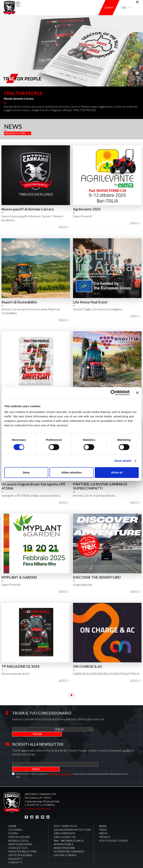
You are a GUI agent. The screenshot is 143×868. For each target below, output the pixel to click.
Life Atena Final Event (90, 302)
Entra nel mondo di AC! (16, 674)
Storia (13, 824)
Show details (123, 461)
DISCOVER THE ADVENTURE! (97, 577)
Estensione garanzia (69, 842)
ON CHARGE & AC (88, 666)
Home (12, 817)
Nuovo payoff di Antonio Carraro (28, 209)
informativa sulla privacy (61, 765)
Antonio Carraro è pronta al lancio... (95, 496)
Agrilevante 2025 (87, 209)
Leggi (64, 227)
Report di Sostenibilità (19, 302)
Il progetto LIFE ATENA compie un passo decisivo (31, 496)
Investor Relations (23, 842)
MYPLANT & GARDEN (19, 577)
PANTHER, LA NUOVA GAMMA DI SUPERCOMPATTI (100, 486)
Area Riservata (65, 824)
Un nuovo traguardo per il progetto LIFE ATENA (33, 486)
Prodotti (15, 850)
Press (103, 820)
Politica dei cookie (114, 831)
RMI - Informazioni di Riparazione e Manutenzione (69, 835)
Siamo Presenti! (83, 216)
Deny (26, 472)
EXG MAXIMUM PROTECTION (72, 820)
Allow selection (71, 472)
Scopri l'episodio (83, 585)
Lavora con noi (65, 846)
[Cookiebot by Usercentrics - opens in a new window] (113, 393)
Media (103, 824)
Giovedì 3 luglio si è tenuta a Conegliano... (98, 309)
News (103, 817)
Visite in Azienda (20, 846)
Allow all (117, 472)
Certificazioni (19, 828)
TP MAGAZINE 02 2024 (20, 666)
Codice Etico (18, 839)
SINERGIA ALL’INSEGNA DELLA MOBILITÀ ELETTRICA (106, 674)
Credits (133, 860)
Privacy (105, 828)
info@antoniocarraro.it (38, 799)
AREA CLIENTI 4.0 (65, 828)
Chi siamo (15, 820)
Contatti (15, 853)
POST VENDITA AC (66, 817)
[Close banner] (137, 393)
